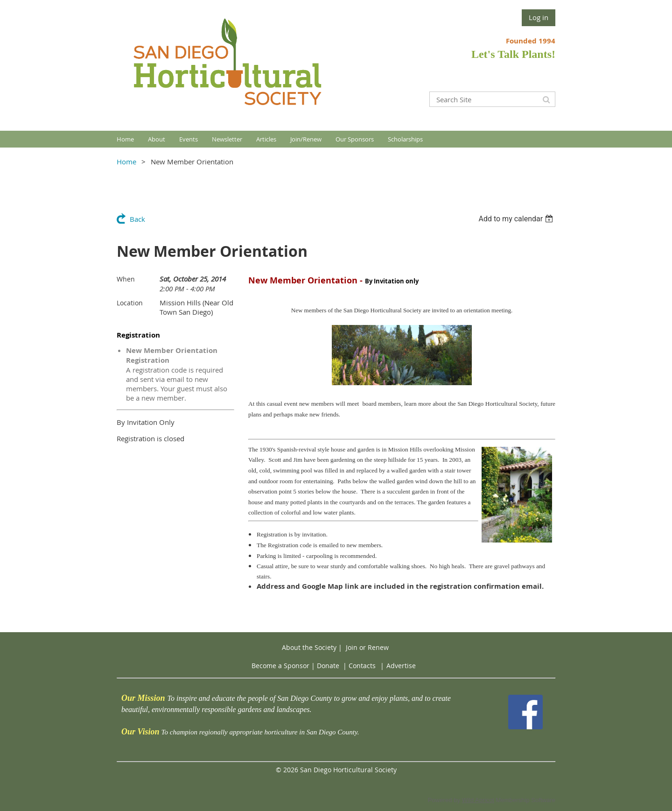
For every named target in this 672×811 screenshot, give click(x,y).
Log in (539, 17)
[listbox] (517, 219)
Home (126, 162)
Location (130, 303)
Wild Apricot (478, 800)
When (126, 279)
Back (137, 219)
